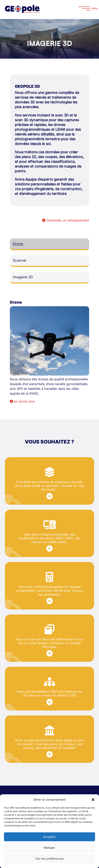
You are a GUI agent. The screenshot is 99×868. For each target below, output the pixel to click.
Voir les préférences (49, 859)
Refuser (49, 848)
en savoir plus (22, 401)
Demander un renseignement (66, 220)
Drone (18, 244)
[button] (93, 800)
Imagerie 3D (23, 277)
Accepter (49, 837)
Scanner (20, 260)
